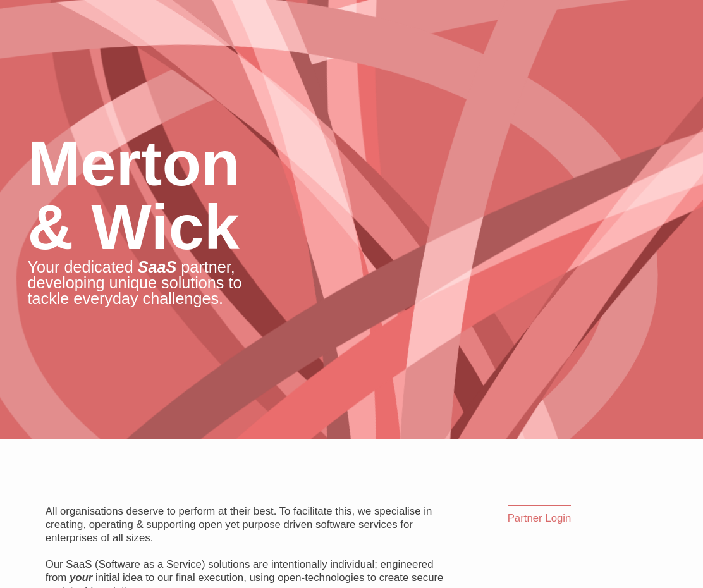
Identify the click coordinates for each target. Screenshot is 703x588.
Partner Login (540, 518)
